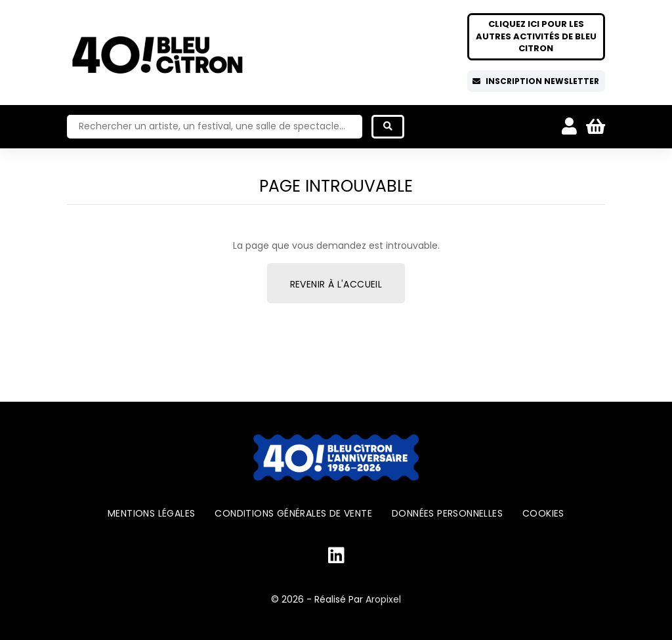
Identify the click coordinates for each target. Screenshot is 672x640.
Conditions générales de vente (293, 513)
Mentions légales (151, 513)
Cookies (543, 513)
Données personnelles (447, 513)
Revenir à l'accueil (336, 284)
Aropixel (383, 599)
